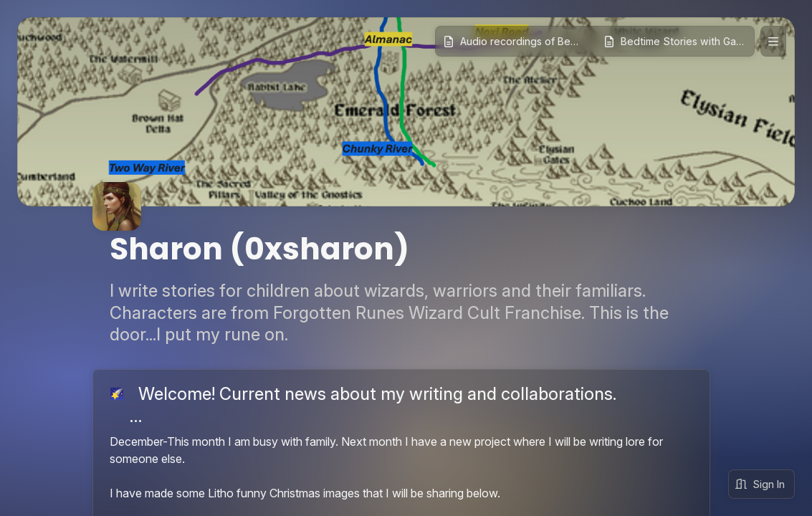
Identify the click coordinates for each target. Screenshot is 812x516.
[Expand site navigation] (773, 41)
